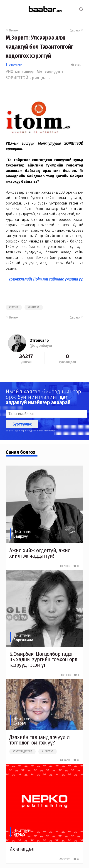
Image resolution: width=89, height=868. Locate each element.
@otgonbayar (41, 346)
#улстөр (14, 307)
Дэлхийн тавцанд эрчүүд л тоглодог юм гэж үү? (40, 740)
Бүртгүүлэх (22, 424)
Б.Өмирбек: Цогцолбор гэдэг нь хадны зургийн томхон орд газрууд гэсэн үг (43, 659)
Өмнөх (12, 30)
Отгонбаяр (15, 65)
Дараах (77, 30)
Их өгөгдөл (22, 849)
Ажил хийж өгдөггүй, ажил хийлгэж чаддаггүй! (40, 553)
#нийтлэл (34, 307)
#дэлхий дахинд (22, 751)
